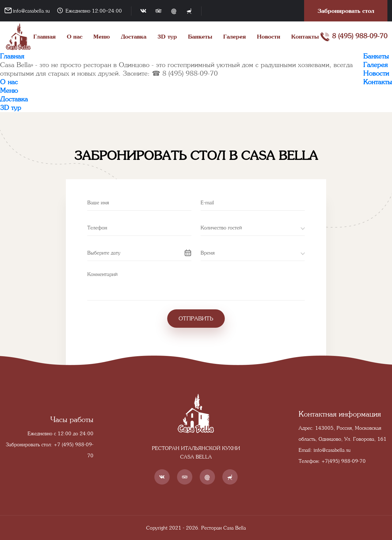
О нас (75, 37)
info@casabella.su (31, 11)
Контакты (305, 37)
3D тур (167, 37)
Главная (45, 37)
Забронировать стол (346, 11)
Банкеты (200, 37)
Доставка (134, 37)
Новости (269, 37)
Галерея (235, 37)
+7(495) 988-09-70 (344, 461)
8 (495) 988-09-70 (354, 37)
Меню (102, 37)
